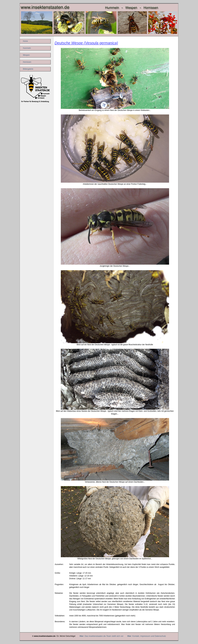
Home (25, 41)
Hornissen (27, 62)
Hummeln (27, 48)
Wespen (26, 55)
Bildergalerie (28, 69)
